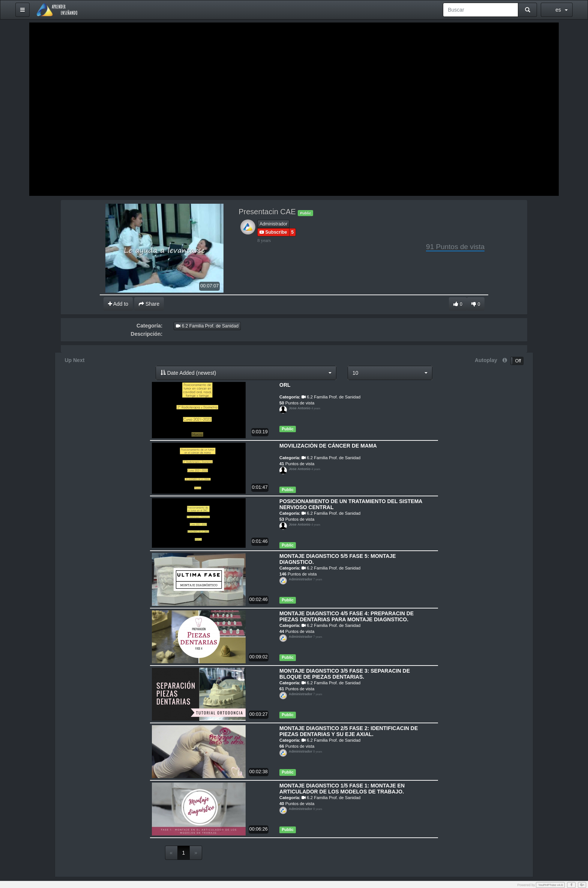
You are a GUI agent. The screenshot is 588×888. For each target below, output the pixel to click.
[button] (247, 372)
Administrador (273, 223)
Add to (118, 303)
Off (518, 360)
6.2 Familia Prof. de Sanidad (207, 326)
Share (149, 303)
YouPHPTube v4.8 (550, 884)
